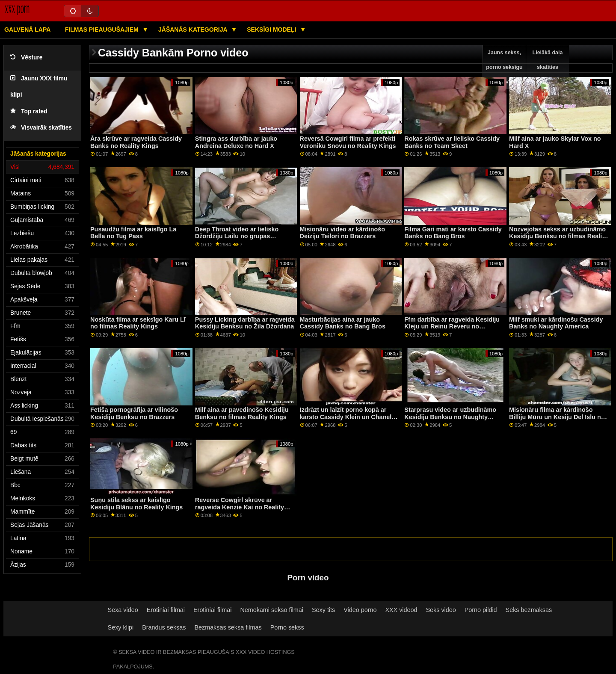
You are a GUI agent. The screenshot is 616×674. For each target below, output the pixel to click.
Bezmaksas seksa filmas (228, 627)
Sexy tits (323, 610)
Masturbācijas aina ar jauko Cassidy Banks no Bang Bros (343, 323)
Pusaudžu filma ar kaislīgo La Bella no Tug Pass (133, 233)
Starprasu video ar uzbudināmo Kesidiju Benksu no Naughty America (450, 417)
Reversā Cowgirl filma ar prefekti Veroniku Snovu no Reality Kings (348, 142)
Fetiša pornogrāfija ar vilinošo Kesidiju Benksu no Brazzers (134, 413)
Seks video (441, 610)
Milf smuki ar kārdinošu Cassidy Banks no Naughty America (556, 323)
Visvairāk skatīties (41, 128)
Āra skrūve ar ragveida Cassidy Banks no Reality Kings (136, 142)
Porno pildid (481, 610)
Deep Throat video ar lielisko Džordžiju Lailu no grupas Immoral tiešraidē (237, 236)
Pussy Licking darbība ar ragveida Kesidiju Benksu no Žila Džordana (245, 323)
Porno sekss (287, 627)
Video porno (360, 610)
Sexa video (123, 610)
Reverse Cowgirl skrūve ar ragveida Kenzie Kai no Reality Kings (240, 507)
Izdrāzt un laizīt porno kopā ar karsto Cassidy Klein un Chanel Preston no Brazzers (346, 417)
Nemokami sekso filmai (272, 610)
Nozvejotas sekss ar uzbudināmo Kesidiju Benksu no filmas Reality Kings (558, 236)
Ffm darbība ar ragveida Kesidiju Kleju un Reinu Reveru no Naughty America (452, 327)
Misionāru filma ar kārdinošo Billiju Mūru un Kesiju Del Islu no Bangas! (557, 417)
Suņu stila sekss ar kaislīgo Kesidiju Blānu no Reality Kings (136, 504)
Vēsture (26, 58)
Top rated (29, 111)
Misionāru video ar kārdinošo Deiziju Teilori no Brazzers (342, 233)
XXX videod (401, 610)
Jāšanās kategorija (194, 30)
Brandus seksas (164, 627)
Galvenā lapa (27, 30)
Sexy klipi (121, 627)
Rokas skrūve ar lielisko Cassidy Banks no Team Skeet (452, 142)
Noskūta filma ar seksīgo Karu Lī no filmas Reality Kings (138, 323)
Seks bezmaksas (529, 610)
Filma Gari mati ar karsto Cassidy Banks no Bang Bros (453, 233)
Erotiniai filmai (166, 610)
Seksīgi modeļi (272, 30)
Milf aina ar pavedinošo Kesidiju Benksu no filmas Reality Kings (242, 413)
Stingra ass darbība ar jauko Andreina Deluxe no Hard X (236, 142)
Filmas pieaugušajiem (103, 30)
